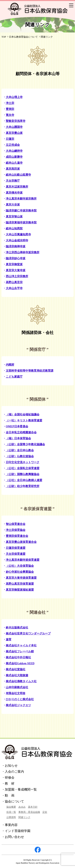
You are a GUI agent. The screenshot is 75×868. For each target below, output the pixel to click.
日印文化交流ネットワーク (23, 462)
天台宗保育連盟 (16, 554)
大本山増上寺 (14, 97)
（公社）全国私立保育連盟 (23, 468)
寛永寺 (10, 115)
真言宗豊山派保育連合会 (21, 542)
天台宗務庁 (13, 181)
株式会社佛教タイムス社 (21, 681)
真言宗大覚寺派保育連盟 (21, 578)
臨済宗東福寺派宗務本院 (21, 223)
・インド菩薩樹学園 (16, 831)
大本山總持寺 (14, 151)
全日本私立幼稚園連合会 (21, 432)
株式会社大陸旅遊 (17, 675)
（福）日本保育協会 (18, 438)
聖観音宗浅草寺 (16, 121)
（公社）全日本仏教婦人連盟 (24, 480)
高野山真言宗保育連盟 (20, 584)
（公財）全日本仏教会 (20, 450)
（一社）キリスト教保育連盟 (24, 420)
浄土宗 (10, 103)
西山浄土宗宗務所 (17, 276)
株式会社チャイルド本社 (21, 645)
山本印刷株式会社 (17, 687)
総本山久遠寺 (14, 163)
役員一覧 (11, 812)
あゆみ (22, 807)
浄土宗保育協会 (16, 530)
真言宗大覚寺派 (16, 270)
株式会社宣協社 (16, 669)
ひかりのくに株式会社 (20, 699)
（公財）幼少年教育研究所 (23, 486)
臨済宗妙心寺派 (16, 258)
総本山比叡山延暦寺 (18, 175)
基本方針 (33, 807)
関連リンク (24, 817)
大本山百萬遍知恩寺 (18, 234)
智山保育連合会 (16, 524)
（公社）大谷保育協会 (20, 566)
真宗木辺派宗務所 (17, 187)
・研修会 (8, 777)
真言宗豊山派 (14, 133)
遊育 (9, 640)
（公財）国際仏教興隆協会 (23, 474)
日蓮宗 (10, 139)
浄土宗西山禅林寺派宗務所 (23, 252)
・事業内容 (10, 825)
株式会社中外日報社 (18, 657)
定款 (45, 812)
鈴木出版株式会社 (17, 628)
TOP (4, 37)
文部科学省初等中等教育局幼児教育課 (30, 371)
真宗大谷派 (13, 205)
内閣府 (10, 365)
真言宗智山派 (14, 217)
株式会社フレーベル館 (20, 651)
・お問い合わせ (13, 837)
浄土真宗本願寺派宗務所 (21, 199)
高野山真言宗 (14, 282)
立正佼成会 (13, 145)
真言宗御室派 (14, 264)
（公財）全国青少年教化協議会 (25, 444)
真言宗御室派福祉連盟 (20, 590)
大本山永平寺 (14, 288)
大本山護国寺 (14, 127)
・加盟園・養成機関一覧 (19, 789)
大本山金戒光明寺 (17, 240)
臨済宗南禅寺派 (16, 246)
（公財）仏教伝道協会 (20, 456)
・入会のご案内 (13, 772)
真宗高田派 (13, 169)
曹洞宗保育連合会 (17, 536)
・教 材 (8, 783)
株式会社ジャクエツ (18, 705)
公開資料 (11, 817)
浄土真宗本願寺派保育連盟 (23, 560)
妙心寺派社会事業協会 (20, 572)
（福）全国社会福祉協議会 (23, 414)
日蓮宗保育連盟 (16, 548)
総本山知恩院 (14, 228)
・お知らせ (10, 766)
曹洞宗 (10, 109)
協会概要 (11, 807)
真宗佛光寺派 (14, 193)
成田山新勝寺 (14, 157)
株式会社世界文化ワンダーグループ (28, 634)
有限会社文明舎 (16, 693)
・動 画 (8, 795)
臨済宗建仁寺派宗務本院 (21, 211)
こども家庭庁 (14, 377)
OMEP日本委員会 (17, 426)
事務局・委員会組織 (29, 812)
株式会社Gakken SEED (20, 663)
